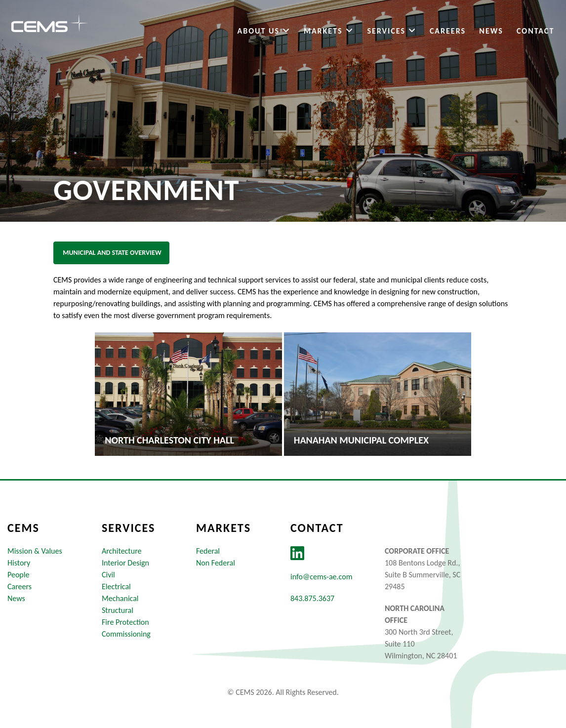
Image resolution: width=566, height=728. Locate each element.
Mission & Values (35, 551)
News (490, 31)
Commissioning (126, 634)
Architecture (121, 551)
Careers (447, 31)
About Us (263, 31)
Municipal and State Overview (111, 253)
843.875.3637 (312, 598)
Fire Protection (125, 622)
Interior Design (125, 563)
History (19, 563)
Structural (118, 610)
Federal (208, 551)
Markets (328, 31)
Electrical (116, 586)
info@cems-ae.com (321, 577)
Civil (108, 575)
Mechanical (120, 598)
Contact (535, 31)
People (18, 575)
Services (391, 31)
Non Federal (216, 563)
